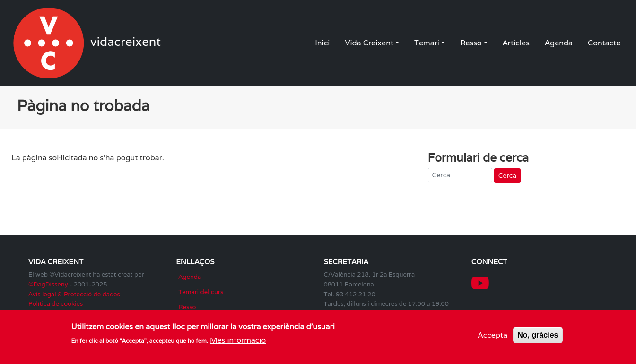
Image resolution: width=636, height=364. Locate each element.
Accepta (493, 336)
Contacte (604, 43)
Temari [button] (427, 43)
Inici (322, 43)
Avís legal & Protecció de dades (74, 294)
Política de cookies (56, 304)
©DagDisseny (48, 284)
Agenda (559, 43)
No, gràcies (538, 336)
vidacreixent (50, 43)
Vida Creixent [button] (369, 43)
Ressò (187, 307)
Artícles (516, 43)
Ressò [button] (471, 43)
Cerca (507, 175)
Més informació (238, 342)
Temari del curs (201, 292)
